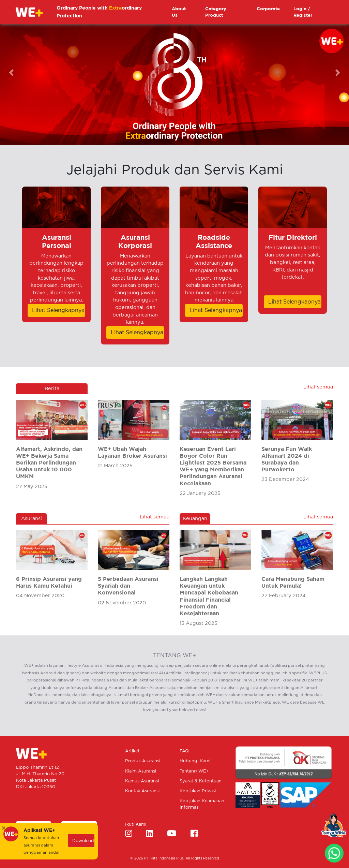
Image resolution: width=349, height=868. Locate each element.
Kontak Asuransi (142, 791)
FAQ (184, 751)
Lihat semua (318, 387)
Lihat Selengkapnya (58, 310)
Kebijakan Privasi (198, 791)
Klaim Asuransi (141, 771)
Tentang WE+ (194, 771)
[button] (26, 72)
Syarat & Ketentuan (201, 781)
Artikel (132, 751)
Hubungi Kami (195, 761)
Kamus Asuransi (142, 781)
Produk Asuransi (143, 761)
